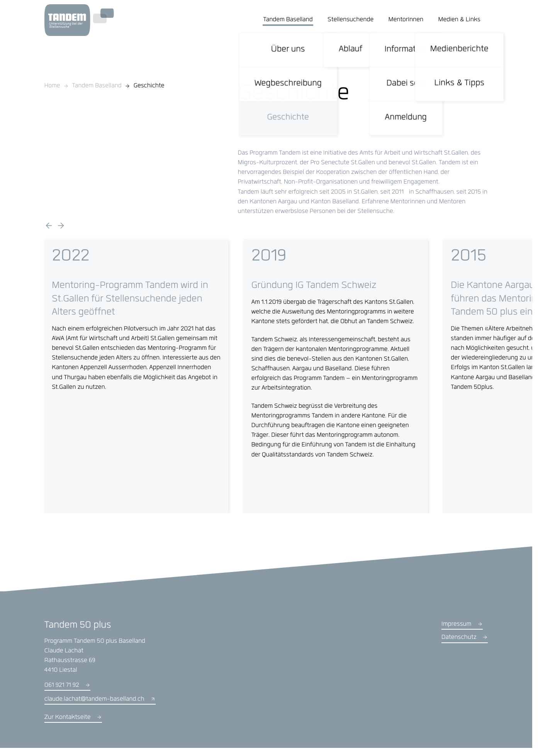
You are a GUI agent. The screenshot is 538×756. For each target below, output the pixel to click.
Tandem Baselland (97, 86)
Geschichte (149, 86)
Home (52, 86)
